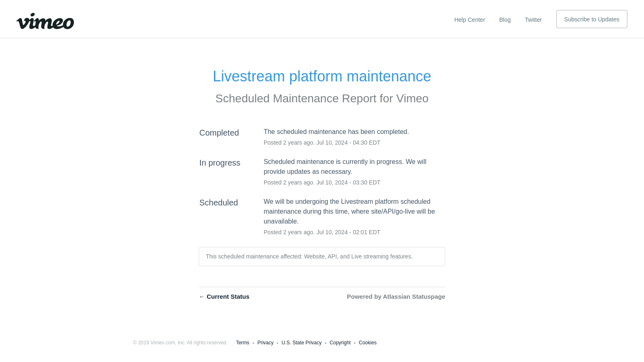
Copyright (340, 343)
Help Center (470, 20)
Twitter (533, 20)
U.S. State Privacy (302, 343)
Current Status (224, 296)
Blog (505, 20)
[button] (592, 19)
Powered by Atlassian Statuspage (396, 296)
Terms (243, 343)
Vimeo (413, 98)
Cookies (368, 343)
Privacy (266, 343)
